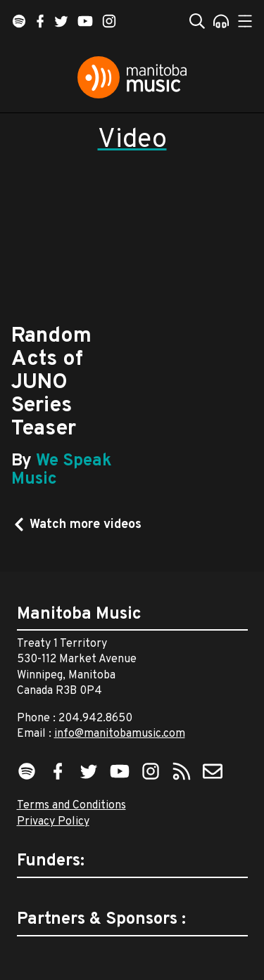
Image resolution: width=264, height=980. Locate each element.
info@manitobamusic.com (120, 734)
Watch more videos (86, 525)
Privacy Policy (53, 822)
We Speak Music (62, 470)
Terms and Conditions (71, 806)
